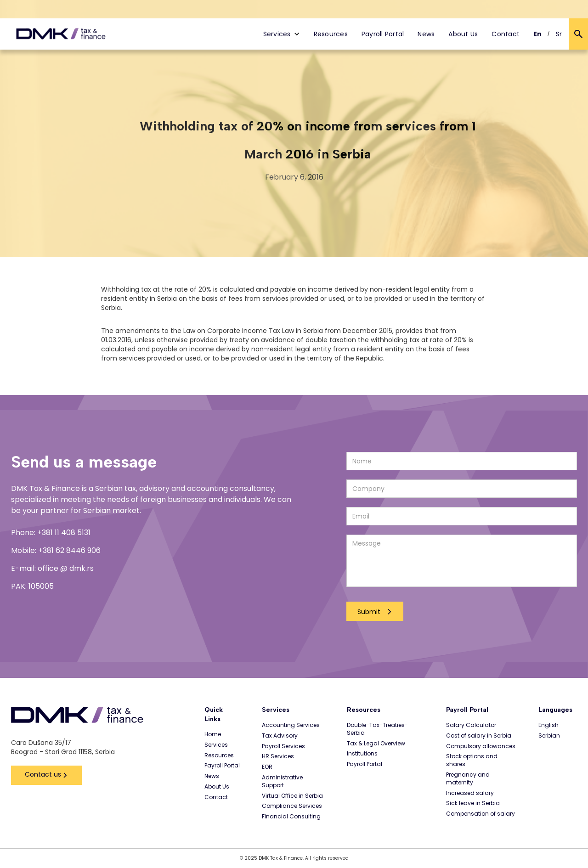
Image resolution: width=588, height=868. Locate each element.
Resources (331, 34)
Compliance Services (292, 806)
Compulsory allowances (481, 746)
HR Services (278, 756)
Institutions (362, 754)
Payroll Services (283, 746)
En (538, 34)
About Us (463, 34)
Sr (559, 34)
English (548, 725)
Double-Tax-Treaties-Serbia (377, 729)
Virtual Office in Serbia (292, 796)
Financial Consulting (291, 817)
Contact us (43, 774)
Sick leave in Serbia (473, 803)
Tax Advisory (280, 736)
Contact (506, 34)
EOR (267, 767)
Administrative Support (282, 781)
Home (213, 734)
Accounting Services (291, 725)
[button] (282, 34)
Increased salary (470, 793)
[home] (61, 34)
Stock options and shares (472, 760)
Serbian (549, 736)
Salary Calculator (471, 725)
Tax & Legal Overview (376, 744)
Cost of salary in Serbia (479, 736)
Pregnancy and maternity (468, 779)
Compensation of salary (481, 814)
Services (216, 745)
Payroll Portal (383, 34)
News (426, 34)
